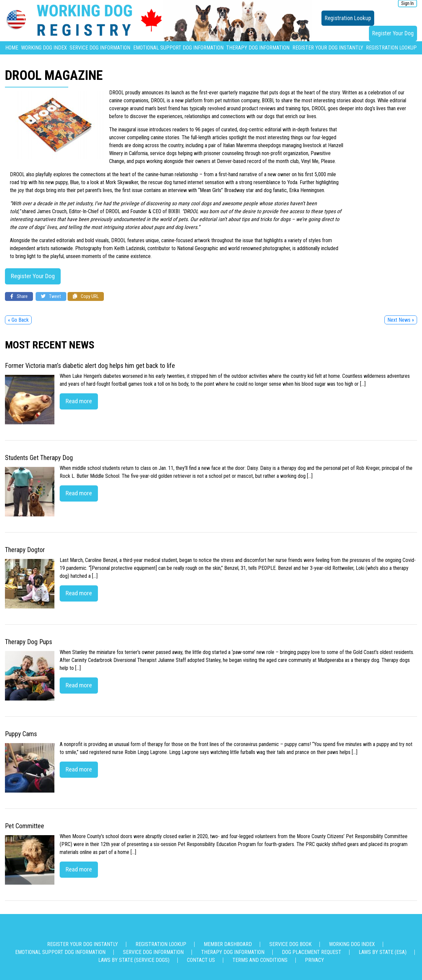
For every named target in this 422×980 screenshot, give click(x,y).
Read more (79, 401)
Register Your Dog (393, 33)
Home (12, 48)
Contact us (201, 960)
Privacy (315, 960)
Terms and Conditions (260, 960)
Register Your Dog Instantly (328, 48)
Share (19, 296)
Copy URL (86, 296)
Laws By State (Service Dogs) (134, 960)
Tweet (51, 296)
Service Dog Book (290, 944)
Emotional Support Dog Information (178, 48)
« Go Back (18, 320)
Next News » (401, 320)
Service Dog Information (100, 48)
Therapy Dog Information (258, 48)
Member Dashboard (228, 944)
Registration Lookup (348, 18)
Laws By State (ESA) (383, 952)
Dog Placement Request (312, 952)
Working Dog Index (44, 48)
